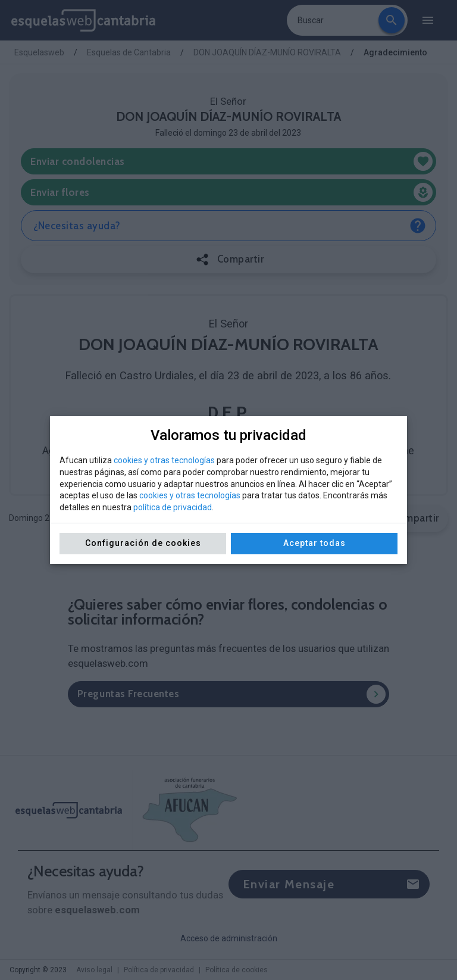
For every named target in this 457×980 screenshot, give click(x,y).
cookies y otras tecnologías (164, 460)
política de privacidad (173, 507)
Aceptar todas (314, 543)
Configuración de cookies (143, 543)
